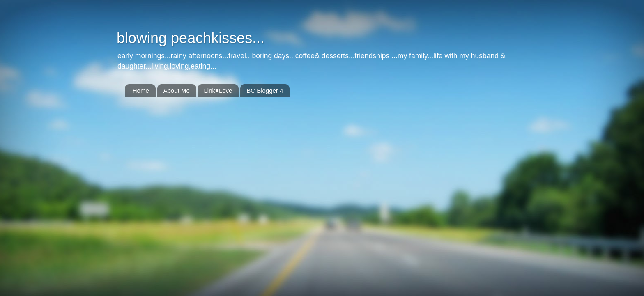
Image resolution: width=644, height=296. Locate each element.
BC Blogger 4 (265, 91)
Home (141, 91)
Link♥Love (218, 91)
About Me (177, 91)
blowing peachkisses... (191, 38)
